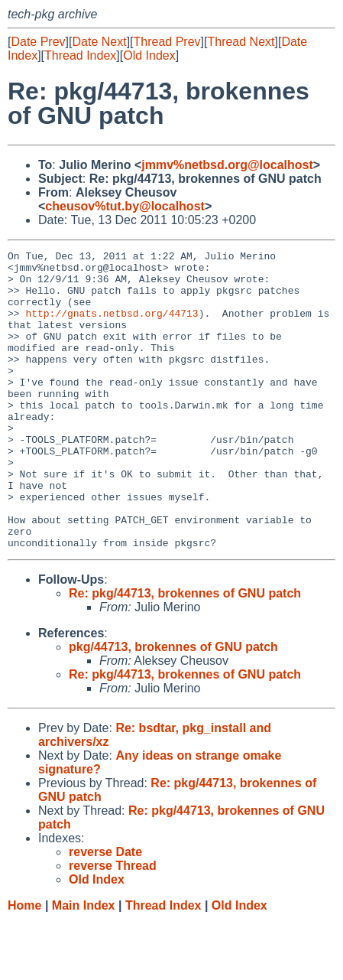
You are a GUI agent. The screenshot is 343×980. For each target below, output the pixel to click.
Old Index (149, 55)
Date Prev (38, 42)
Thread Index (80, 55)
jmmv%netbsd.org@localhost (227, 165)
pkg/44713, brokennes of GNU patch (173, 707)
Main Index (84, 965)
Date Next (99, 42)
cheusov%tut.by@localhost (125, 206)
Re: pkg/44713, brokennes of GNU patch (185, 653)
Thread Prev (167, 42)
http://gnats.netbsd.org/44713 (112, 327)
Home (24, 965)
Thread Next (241, 42)
